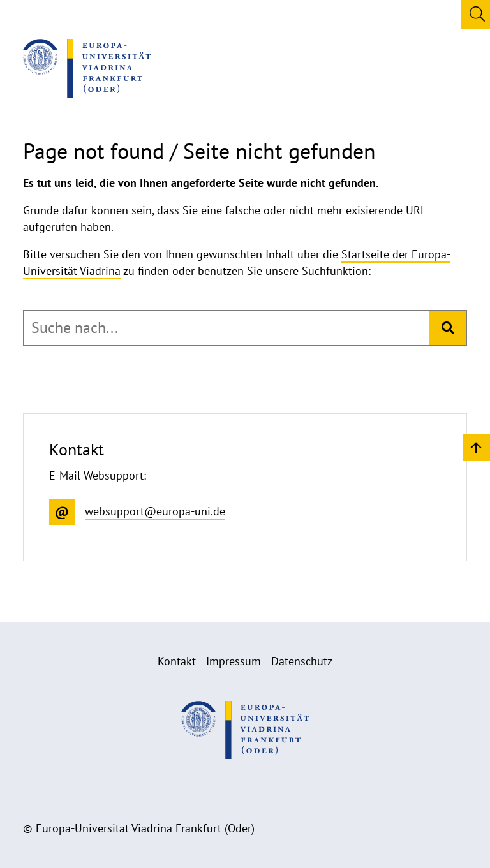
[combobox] (226, 328)
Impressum (234, 661)
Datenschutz (302, 661)
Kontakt (177, 661)
